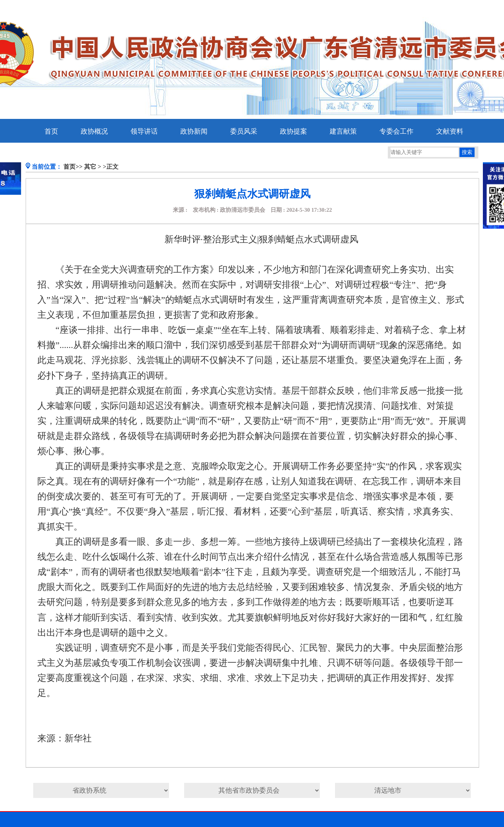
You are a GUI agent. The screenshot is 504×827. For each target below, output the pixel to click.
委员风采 (244, 131)
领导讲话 (144, 131)
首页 (51, 131)
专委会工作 (396, 131)
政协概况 (94, 131)
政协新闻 (194, 131)
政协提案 (293, 131)
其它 (90, 167)
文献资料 (450, 131)
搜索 (467, 152)
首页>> (73, 167)
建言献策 (343, 131)
